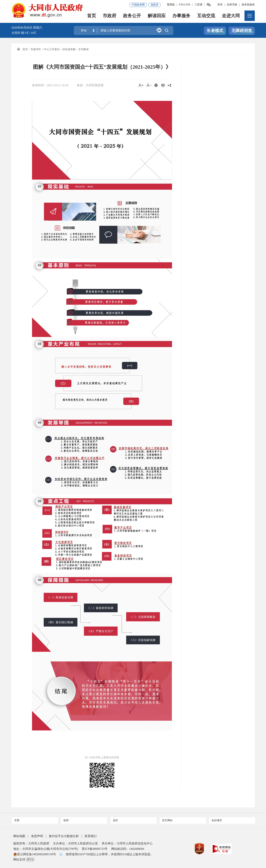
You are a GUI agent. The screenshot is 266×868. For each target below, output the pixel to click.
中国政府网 (138, 5)
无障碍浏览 (242, 31)
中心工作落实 (52, 49)
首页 (92, 16)
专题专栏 (36, 49)
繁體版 (171, 5)
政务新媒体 (248, 5)
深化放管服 (69, 49)
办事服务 (181, 16)
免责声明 (37, 836)
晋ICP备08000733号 (95, 849)
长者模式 (215, 31)
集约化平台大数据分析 (64, 836)
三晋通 (198, 5)
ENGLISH (185, 5)
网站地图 (19, 836)
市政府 (110, 16)
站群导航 (232, 5)
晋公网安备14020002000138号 (35, 854)
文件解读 (83, 49)
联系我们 (91, 836)
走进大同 (231, 16)
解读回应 (157, 16)
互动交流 (206, 16)
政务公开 (132, 16)
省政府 (154, 5)
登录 (220, 5)
